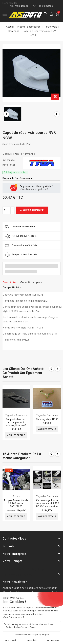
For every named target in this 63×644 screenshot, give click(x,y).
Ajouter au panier (32, 210)
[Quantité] (7, 210)
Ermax (16, 496)
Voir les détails (16, 435)
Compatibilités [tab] (12, 287)
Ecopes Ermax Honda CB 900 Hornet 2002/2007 (16, 503)
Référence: (9, 160)
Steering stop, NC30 (47, 419)
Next (58, 454)
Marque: (7, 154)
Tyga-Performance (24, 154)
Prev (51, 454)
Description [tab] (10, 282)
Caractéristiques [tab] (31, 282)
